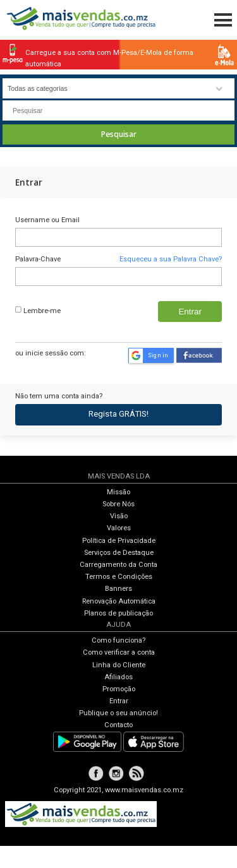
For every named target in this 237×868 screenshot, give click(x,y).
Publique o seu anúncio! (118, 713)
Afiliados (118, 677)
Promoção (119, 689)
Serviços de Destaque (119, 553)
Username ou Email (47, 220)
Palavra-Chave (38, 259)
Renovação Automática (119, 601)
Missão (118, 492)
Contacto (118, 725)
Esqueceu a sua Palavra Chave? (171, 259)
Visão (119, 516)
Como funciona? (118, 640)
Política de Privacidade (119, 541)
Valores (119, 528)
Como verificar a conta (119, 652)
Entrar (119, 701)
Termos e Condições (119, 577)
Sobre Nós (118, 504)
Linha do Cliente (119, 665)
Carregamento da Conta (118, 565)
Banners (118, 589)
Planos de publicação (118, 613)
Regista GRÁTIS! (118, 414)
